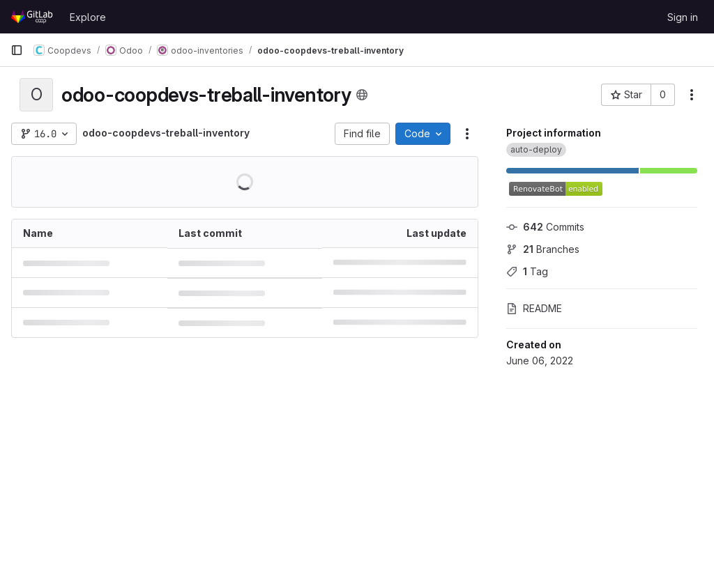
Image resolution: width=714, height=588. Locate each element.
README (534, 308)
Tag (527, 271)
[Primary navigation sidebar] (17, 50)
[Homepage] (33, 17)
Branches (543, 249)
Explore (88, 17)
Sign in (683, 17)
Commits (545, 227)
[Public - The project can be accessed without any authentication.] (362, 95)
